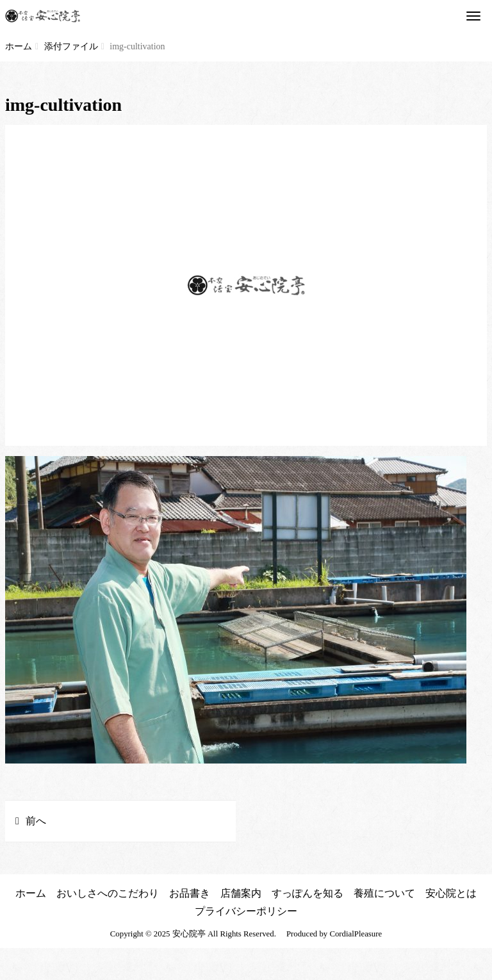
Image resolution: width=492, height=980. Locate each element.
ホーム (19, 46)
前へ (36, 821)
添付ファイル (71, 46)
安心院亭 (189, 934)
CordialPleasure (356, 934)
